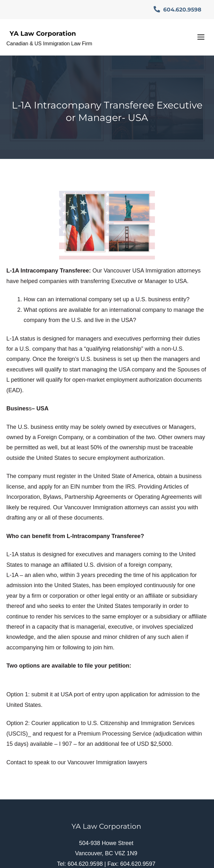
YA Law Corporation (43, 34)
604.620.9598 (177, 10)
